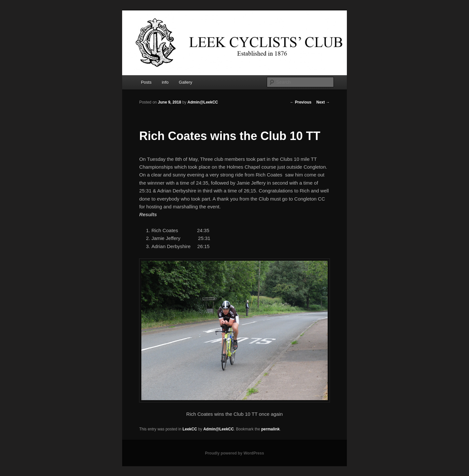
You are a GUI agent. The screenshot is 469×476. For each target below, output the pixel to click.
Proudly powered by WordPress (234, 453)
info (165, 82)
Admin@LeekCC (203, 102)
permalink (270, 429)
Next (323, 102)
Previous (301, 102)
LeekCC (190, 429)
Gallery (185, 82)
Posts (146, 82)
